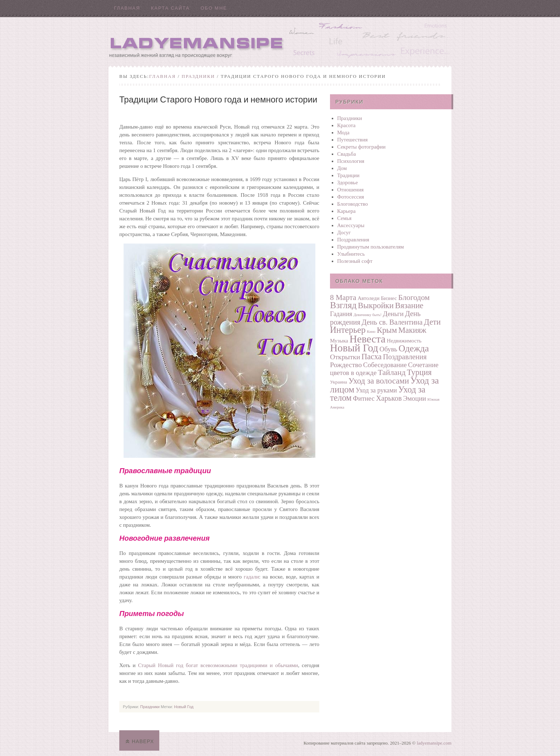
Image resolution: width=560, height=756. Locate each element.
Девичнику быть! (367, 315)
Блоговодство (352, 204)
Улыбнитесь (351, 254)
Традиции (348, 175)
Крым (387, 330)
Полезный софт (355, 261)
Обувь (389, 349)
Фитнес (364, 398)
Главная (127, 8)
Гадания (341, 314)
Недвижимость (404, 341)
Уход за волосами (379, 381)
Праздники (198, 76)
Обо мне (214, 8)
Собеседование (385, 365)
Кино (371, 332)
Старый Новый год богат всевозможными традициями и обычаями (218, 665)
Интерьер (348, 330)
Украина (339, 382)
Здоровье (347, 182)
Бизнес (389, 298)
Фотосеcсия (351, 197)
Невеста (368, 339)
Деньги (393, 314)
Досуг (344, 232)
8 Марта (343, 297)
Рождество (346, 365)
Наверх (143, 741)
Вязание (409, 306)
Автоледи (369, 298)
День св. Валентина (392, 322)
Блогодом (414, 297)
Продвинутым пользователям (371, 247)
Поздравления (353, 240)
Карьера (346, 211)
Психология (351, 161)
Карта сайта (171, 8)
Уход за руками (376, 390)
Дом (342, 168)
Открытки (345, 357)
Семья (344, 218)
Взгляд (343, 305)
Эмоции (415, 398)
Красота (346, 125)
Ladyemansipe (280, 41)
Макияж (412, 330)
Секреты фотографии (361, 147)
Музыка (339, 341)
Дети (432, 322)
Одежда (414, 348)
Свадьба (346, 154)
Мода (343, 132)
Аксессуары (351, 225)
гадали (252, 577)
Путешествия (352, 140)
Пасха (372, 357)
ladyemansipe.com (434, 743)
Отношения (350, 190)
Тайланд (392, 372)
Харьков (389, 398)
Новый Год (184, 707)
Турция (419, 372)
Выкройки (376, 306)
